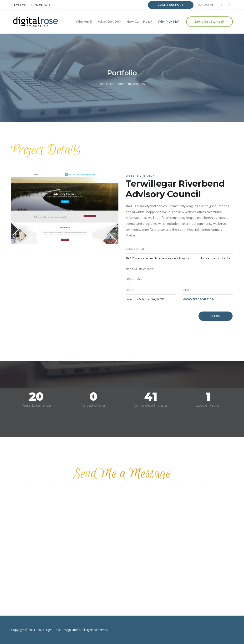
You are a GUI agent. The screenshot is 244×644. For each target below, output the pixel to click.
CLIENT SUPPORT (170, 5)
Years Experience (36, 405)
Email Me (20, 5)
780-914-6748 (42, 5)
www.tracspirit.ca (198, 299)
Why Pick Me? (169, 22)
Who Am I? (84, 22)
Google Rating (208, 405)
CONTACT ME (206, 5)
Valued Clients (94, 405)
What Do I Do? (109, 22)
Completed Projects (151, 405)
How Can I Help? (139, 22)
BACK (216, 316)
